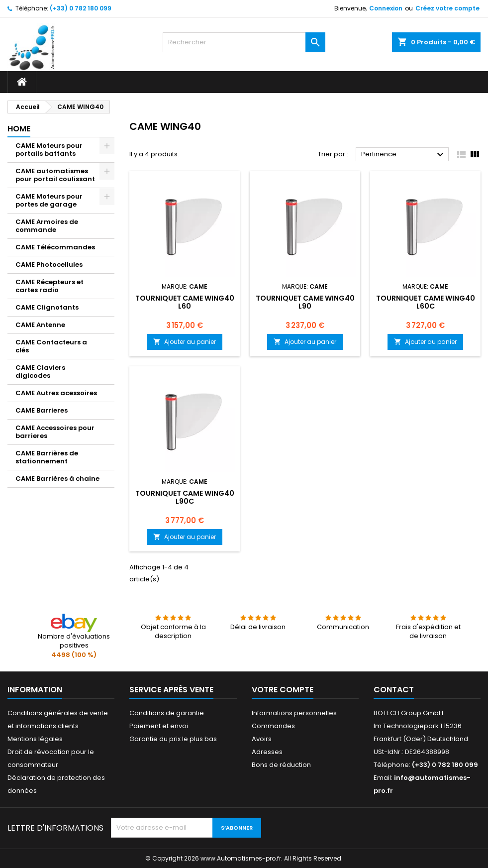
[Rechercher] (244, 42)
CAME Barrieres (42, 410)
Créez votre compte (447, 8)
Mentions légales (35, 739)
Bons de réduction (281, 765)
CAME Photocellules (49, 265)
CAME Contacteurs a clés (51, 346)
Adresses (267, 752)
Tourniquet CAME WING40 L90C (185, 497)
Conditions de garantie (167, 713)
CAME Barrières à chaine (57, 479)
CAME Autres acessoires (56, 393)
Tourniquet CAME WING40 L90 (305, 302)
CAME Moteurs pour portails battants (49, 150)
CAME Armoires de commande (47, 226)
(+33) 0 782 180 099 (81, 8)
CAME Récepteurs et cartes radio (49, 286)
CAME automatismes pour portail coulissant (55, 175)
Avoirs (262, 739)
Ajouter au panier (185, 342)
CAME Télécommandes (55, 247)
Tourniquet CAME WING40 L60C (426, 302)
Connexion (386, 8)
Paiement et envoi (159, 726)
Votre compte (283, 690)
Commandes (273, 726)
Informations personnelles (294, 713)
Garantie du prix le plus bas (173, 739)
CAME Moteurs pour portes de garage (49, 200)
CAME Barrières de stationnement (47, 457)
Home (19, 129)
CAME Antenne (40, 325)
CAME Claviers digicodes (40, 372)
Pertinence (404, 155)
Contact (394, 690)
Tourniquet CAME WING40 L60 (185, 302)
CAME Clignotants (47, 307)
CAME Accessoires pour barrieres (55, 432)
